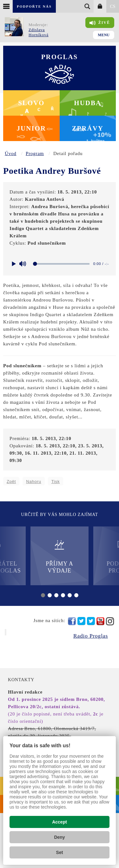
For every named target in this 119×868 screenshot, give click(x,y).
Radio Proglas (91, 636)
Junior (31, 128)
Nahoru (33, 481)
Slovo (31, 103)
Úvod (11, 153)
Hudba (88, 103)
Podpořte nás (34, 6)
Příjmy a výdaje (59, 556)
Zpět (11, 481)
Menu (104, 35)
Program (35, 153)
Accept (60, 822)
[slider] (63, 264)
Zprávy (88, 128)
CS (112, 7)
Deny (59, 837)
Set (60, 852)
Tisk (56, 481)
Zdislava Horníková (39, 32)
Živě (100, 23)
